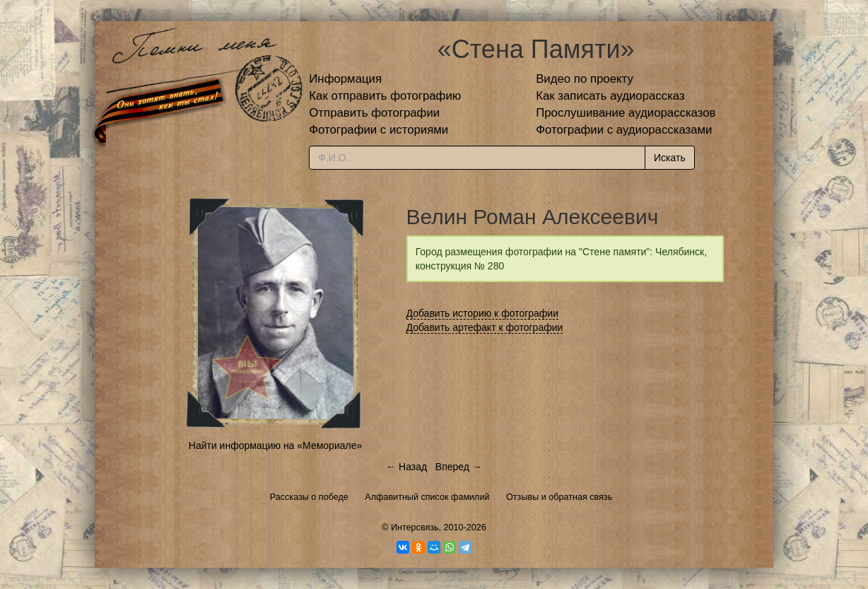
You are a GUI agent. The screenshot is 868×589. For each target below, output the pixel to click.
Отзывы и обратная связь (559, 497)
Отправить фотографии (374, 113)
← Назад (406, 467)
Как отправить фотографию (385, 96)
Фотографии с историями (379, 130)
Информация (345, 79)
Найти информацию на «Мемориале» (275, 445)
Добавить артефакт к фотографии (485, 327)
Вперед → (459, 467)
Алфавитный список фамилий (427, 497)
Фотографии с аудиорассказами (624, 130)
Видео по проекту (585, 79)
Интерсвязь (415, 527)
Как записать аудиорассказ (610, 96)
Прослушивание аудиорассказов (626, 113)
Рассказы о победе (309, 497)
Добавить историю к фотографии (483, 313)
